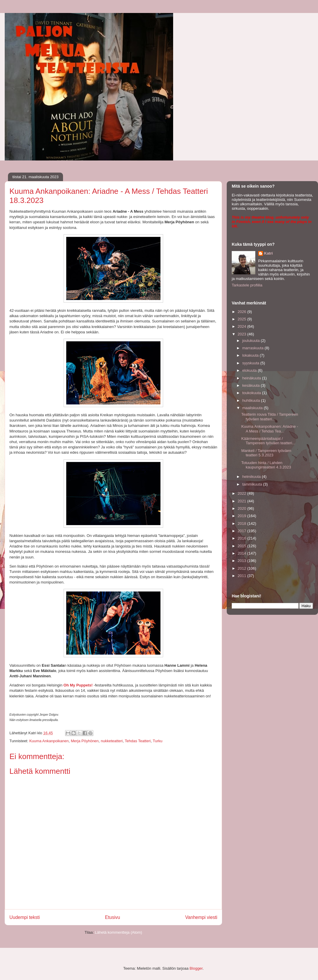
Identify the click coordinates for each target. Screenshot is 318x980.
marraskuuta (254, 348)
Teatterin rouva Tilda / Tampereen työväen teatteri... (270, 417)
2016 (242, 538)
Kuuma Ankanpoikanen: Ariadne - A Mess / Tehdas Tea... (270, 429)
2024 (242, 326)
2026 (242, 312)
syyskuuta (251, 363)
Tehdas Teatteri (138, 741)
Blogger (196, 968)
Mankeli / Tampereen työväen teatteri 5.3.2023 (266, 453)
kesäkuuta (252, 385)
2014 (242, 553)
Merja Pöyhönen (85, 741)
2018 (242, 523)
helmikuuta (252, 477)
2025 (242, 319)
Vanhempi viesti (201, 917)
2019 (242, 516)
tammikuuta (253, 484)
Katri (269, 253)
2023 (242, 334)
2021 (242, 501)
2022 (242, 493)
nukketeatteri (112, 741)
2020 (242, 508)
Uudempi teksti (25, 917)
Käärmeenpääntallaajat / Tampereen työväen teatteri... (268, 441)
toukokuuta (252, 393)
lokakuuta (251, 355)
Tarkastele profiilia (247, 285)
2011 (242, 576)
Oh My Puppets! (78, 685)
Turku (158, 741)
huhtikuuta (252, 400)
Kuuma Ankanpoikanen (49, 741)
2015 (242, 546)
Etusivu (113, 917)
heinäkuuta (252, 378)
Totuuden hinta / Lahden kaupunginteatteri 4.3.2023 (266, 465)
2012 (242, 568)
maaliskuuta (253, 408)
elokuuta (250, 370)
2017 (242, 531)
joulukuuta (252, 341)
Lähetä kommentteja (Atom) (118, 932)
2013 (242, 561)
